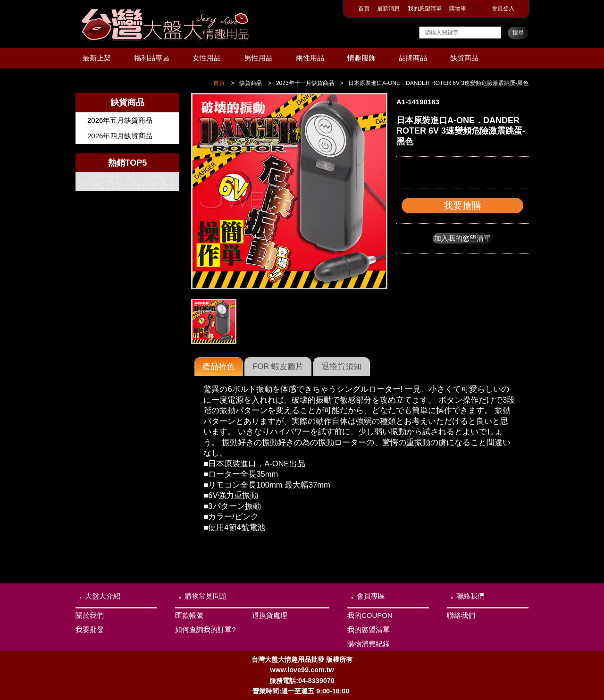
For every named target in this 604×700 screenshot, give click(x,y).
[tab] (219, 367)
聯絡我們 (470, 596)
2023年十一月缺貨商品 (305, 83)
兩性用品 (310, 58)
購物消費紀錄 (369, 644)
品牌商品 (413, 58)
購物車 (467, 8)
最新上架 (97, 58)
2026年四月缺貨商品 (120, 136)
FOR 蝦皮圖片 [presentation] (278, 366)
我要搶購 (462, 205)
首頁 (364, 8)
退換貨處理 (270, 615)
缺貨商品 (464, 58)
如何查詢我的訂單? (205, 629)
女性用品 (207, 58)
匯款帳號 (189, 615)
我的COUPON (370, 615)
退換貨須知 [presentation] (341, 366)
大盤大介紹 (103, 596)
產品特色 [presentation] (218, 366)
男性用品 (259, 58)
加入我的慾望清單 (462, 238)
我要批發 (90, 629)
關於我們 (90, 615)
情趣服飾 (361, 58)
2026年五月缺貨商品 (120, 120)
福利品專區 (152, 58)
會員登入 (503, 8)
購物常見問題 (206, 596)
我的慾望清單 (425, 8)
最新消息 (388, 8)
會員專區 (371, 596)
